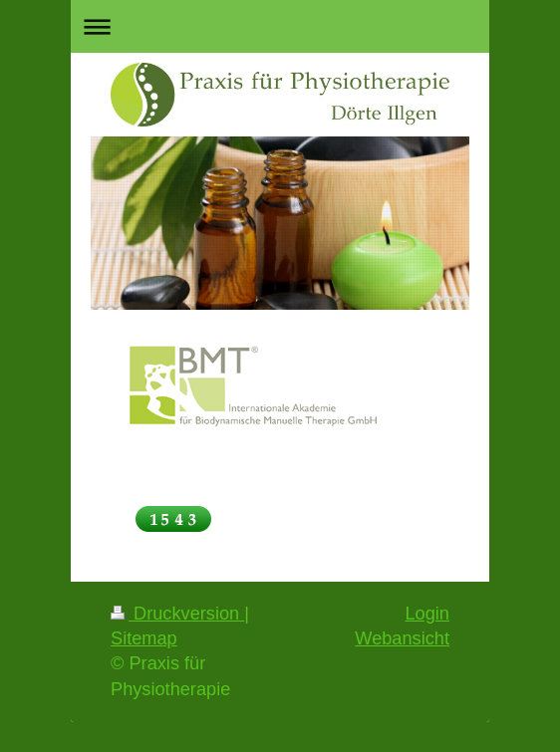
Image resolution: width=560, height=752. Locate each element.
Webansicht (402, 638)
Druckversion (177, 614)
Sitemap (144, 638)
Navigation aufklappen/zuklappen (280, 26)
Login (427, 614)
